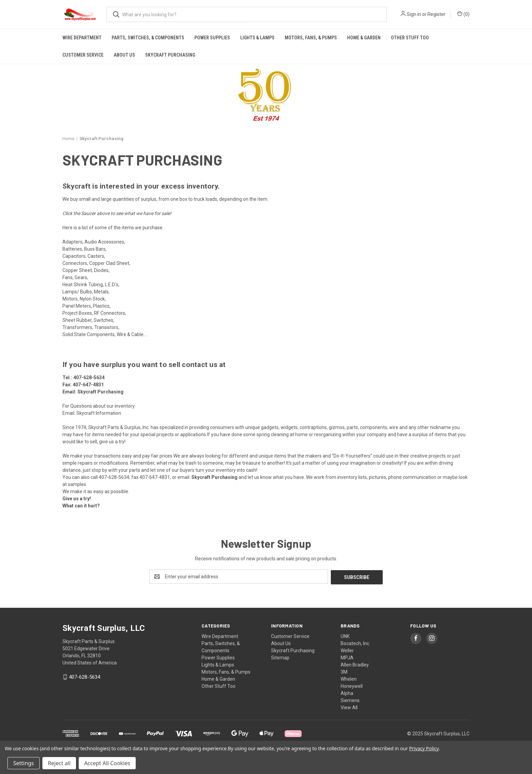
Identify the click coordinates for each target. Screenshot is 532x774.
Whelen (349, 678)
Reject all (59, 763)
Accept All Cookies (107, 763)
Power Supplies (212, 38)
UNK (345, 636)
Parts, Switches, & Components (148, 38)
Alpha (347, 693)
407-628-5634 (89, 378)
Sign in (414, 14)
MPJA (347, 657)
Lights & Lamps (257, 38)
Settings (24, 763)
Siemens (350, 700)
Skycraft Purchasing (170, 55)
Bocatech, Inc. (355, 643)
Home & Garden (364, 38)
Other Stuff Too (410, 38)
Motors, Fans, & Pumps (311, 38)
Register (436, 14)
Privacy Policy (424, 748)
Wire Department (82, 38)
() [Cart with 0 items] (463, 14)
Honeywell (352, 685)
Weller (347, 650)
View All (349, 707)
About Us (124, 55)
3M (344, 671)
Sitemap (280, 657)
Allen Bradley (355, 664)
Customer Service (83, 55)
